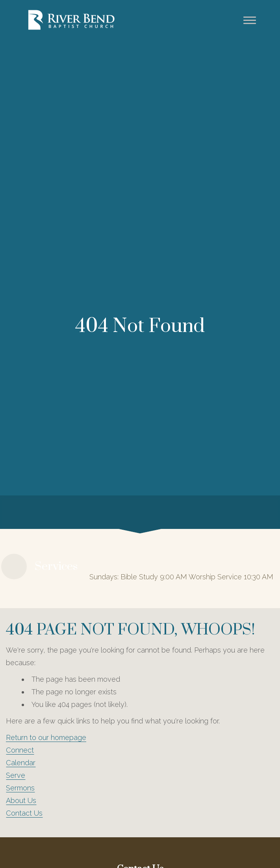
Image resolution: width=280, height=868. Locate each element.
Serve (16, 775)
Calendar (21, 763)
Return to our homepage (46, 737)
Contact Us (24, 813)
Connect (20, 750)
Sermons (20, 788)
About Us (21, 800)
